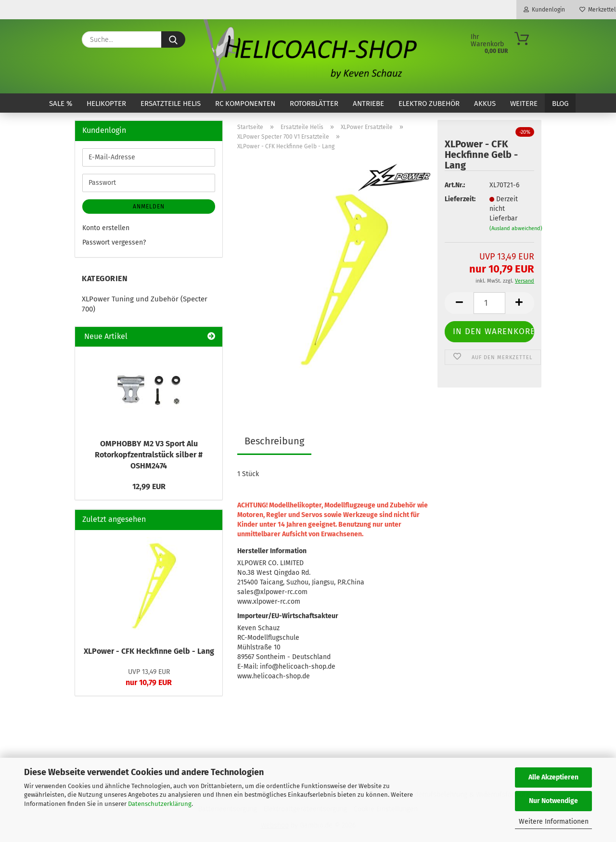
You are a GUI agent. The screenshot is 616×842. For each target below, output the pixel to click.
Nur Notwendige (553, 801)
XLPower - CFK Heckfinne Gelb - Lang (149, 651)
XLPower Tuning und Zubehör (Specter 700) (145, 304)
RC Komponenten (245, 104)
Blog (560, 104)
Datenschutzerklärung (160, 804)
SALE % (61, 104)
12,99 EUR (149, 486)
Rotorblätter (314, 104)
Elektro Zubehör (429, 104)
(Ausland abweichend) (516, 228)
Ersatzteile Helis (171, 104)
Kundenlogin (544, 10)
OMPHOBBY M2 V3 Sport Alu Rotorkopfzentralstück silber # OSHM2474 (149, 455)
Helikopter (106, 104)
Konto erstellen (106, 228)
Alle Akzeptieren (553, 777)
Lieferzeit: (460, 199)
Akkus (485, 104)
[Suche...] (173, 39)
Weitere (524, 104)
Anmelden (149, 207)
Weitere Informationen (554, 822)
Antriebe (368, 104)
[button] (459, 303)
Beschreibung (274, 441)
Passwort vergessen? (114, 242)
